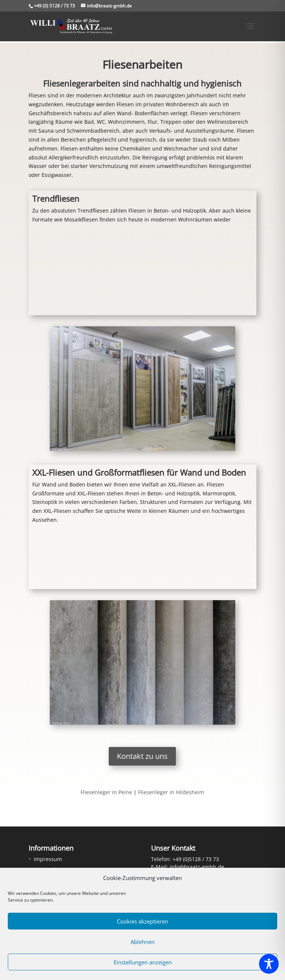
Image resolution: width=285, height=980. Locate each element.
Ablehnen (143, 942)
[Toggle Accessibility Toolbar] (269, 964)
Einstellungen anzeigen (143, 962)
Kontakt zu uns (142, 756)
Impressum (48, 859)
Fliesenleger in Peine (106, 792)
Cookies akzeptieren (142, 921)
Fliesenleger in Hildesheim (171, 792)
